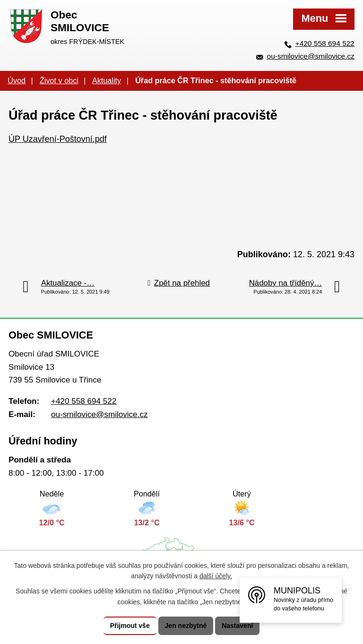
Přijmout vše (130, 626)
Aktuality (107, 80)
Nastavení (237, 626)
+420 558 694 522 (325, 43)
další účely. (216, 576)
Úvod (17, 80)
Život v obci (59, 80)
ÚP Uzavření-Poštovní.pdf (58, 139)
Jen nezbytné (186, 626)
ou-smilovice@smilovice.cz (311, 56)
